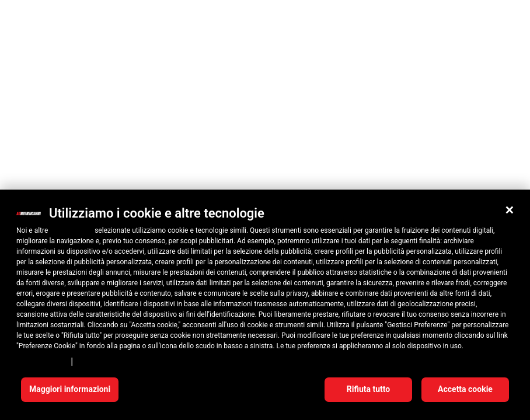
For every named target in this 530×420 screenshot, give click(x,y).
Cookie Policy (102, 361)
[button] (510, 210)
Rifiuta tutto (369, 389)
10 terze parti (71, 230)
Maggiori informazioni (70, 389)
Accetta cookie (465, 389)
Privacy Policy (41, 361)
